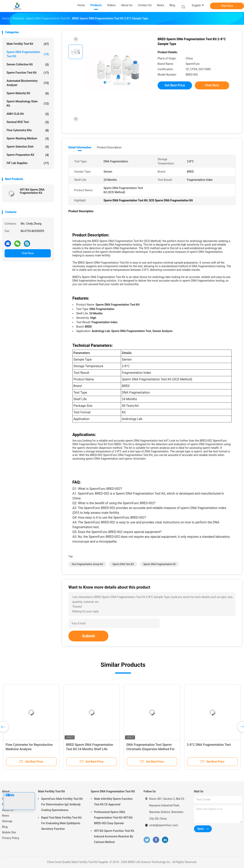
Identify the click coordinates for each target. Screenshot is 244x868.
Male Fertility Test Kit (28, 44)
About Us (8, 810)
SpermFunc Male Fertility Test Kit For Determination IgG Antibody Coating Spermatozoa (62, 804)
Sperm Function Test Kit (28, 73)
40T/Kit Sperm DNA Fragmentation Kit (32, 191)
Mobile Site (9, 832)
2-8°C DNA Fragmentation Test (209, 745)
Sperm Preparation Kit (28, 155)
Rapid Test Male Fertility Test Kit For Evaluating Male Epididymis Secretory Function (61, 823)
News (5, 816)
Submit (88, 636)
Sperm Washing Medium (28, 139)
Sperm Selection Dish (28, 147)
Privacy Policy (11, 838)
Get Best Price (175, 85)
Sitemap (7, 821)
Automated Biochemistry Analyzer (28, 83)
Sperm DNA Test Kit (123, 564)
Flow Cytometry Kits (28, 130)
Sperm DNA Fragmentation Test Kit (28, 54)
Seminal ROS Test (28, 122)
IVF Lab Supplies (28, 163)
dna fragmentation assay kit (87, 564)
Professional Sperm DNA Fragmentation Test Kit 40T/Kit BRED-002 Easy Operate (113, 818)
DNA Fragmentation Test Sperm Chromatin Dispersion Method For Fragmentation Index (150, 749)
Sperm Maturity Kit (28, 93)
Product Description (109, 147)
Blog (5, 827)
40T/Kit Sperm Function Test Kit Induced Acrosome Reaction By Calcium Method (114, 836)
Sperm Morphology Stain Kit (28, 103)
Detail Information (80, 147)
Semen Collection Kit (28, 65)
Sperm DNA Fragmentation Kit (159, 564)
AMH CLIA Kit (28, 114)
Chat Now (227, 6)
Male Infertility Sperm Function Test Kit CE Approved (113, 802)
